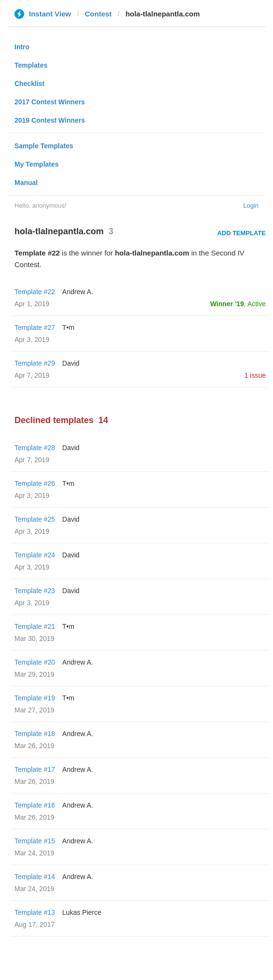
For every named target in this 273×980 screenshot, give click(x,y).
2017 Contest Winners (50, 102)
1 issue (255, 375)
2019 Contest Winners (50, 120)
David (71, 363)
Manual (26, 183)
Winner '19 (227, 304)
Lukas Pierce (82, 912)
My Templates (37, 164)
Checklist (29, 84)
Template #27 (35, 327)
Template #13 (35, 912)
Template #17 (35, 769)
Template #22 (35, 292)
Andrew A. (78, 292)
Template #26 (35, 483)
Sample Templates (44, 146)
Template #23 (35, 591)
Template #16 (35, 805)
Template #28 (35, 448)
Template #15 (35, 841)
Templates (31, 65)
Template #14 (35, 877)
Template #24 (35, 555)
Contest (98, 14)
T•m (68, 327)
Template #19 (35, 698)
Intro (22, 47)
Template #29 (35, 363)
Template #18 (35, 734)
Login (251, 206)
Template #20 (35, 662)
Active (257, 304)
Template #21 (35, 626)
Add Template (241, 233)
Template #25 (35, 519)
